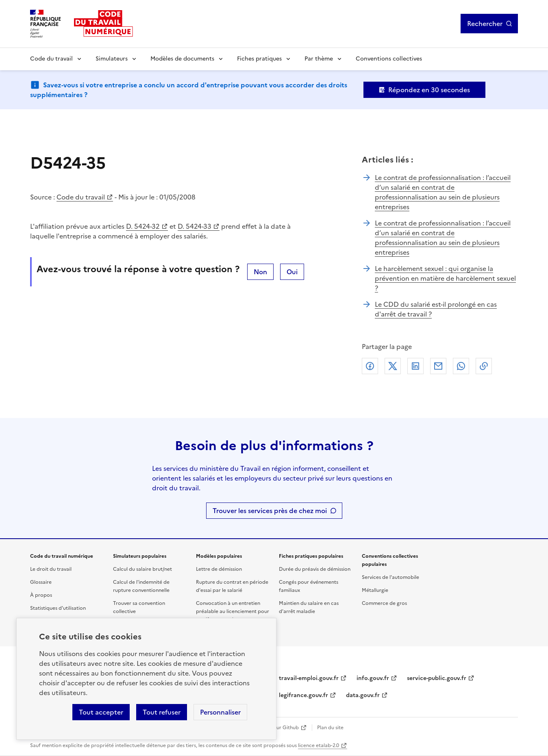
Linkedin (415, 366)
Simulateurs (112, 59)
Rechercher (485, 24)
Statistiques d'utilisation (58, 608)
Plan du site (330, 728)
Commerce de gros (384, 603)
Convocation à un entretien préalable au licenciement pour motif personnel (233, 611)
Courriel (438, 366)
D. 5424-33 (195, 226)
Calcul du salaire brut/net (142, 569)
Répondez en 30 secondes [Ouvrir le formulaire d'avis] (429, 90)
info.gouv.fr (373, 678)
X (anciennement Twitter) (393, 366)
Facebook (370, 366)
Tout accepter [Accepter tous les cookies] (101, 712)
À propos (41, 595)
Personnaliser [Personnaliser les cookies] (220, 712)
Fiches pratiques (259, 59)
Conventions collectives (389, 59)
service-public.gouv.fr (437, 678)
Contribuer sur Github (273, 728)
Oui (292, 272)
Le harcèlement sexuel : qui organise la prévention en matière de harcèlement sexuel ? (445, 278)
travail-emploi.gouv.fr (309, 678)
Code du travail (51, 59)
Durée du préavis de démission (315, 569)
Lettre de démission (219, 569)
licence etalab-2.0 (319, 745)
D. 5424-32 (143, 226)
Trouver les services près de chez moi (270, 511)
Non (260, 272)
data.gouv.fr (363, 695)
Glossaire (41, 582)
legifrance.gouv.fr (303, 695)
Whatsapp (461, 366)
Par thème (319, 59)
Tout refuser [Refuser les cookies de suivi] (162, 712)
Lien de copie (484, 366)
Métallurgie (375, 590)
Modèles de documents (182, 59)
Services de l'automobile (390, 577)
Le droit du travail (51, 569)
